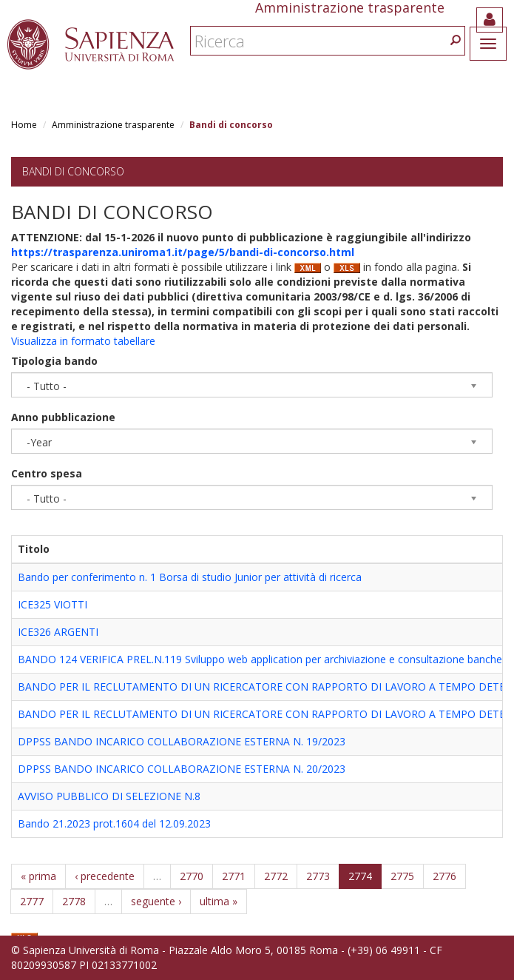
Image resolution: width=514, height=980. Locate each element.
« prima (38, 876)
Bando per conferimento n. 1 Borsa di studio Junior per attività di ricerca (190, 577)
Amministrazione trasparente (113, 125)
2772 (276, 876)
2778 (74, 901)
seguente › (156, 901)
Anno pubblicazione (63, 417)
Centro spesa (47, 473)
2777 (32, 901)
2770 (192, 876)
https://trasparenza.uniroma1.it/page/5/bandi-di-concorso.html (183, 252)
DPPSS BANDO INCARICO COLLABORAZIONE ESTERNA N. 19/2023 (182, 741)
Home (24, 125)
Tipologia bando (54, 361)
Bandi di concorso (73, 171)
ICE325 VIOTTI (53, 604)
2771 (234, 876)
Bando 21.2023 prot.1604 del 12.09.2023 (114, 823)
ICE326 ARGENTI (58, 632)
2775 (402, 876)
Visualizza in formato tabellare (83, 341)
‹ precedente (105, 876)
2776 (444, 876)
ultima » (219, 901)
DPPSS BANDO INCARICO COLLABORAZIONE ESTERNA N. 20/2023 (182, 769)
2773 (318, 876)
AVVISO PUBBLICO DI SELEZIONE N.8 (109, 796)
